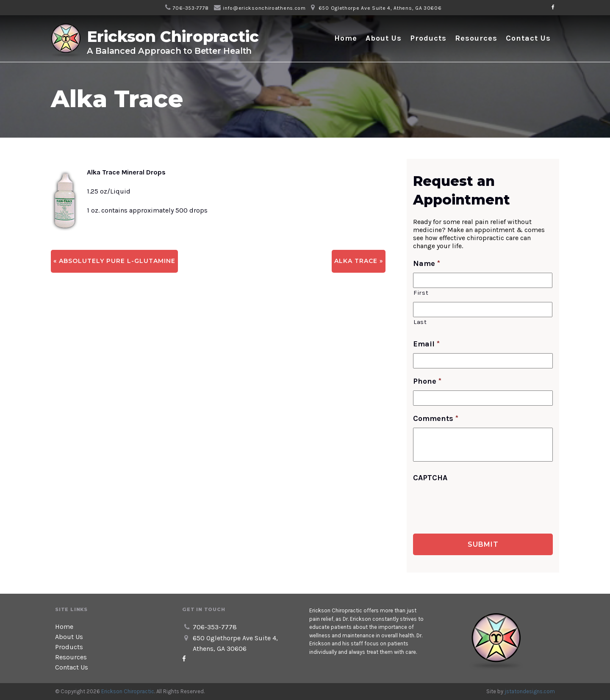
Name (427, 263)
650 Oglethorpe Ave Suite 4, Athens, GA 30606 (380, 8)
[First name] (483, 280)
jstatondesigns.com (530, 691)
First (421, 293)
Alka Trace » (359, 261)
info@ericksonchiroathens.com (264, 8)
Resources (476, 38)
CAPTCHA (430, 478)
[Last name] (483, 310)
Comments (436, 418)
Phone (427, 381)
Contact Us (528, 38)
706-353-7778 (191, 8)
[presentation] (477, 504)
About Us (384, 38)
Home (346, 38)
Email (426, 344)
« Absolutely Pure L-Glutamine (114, 261)
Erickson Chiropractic (128, 691)
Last (420, 322)
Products (428, 38)
